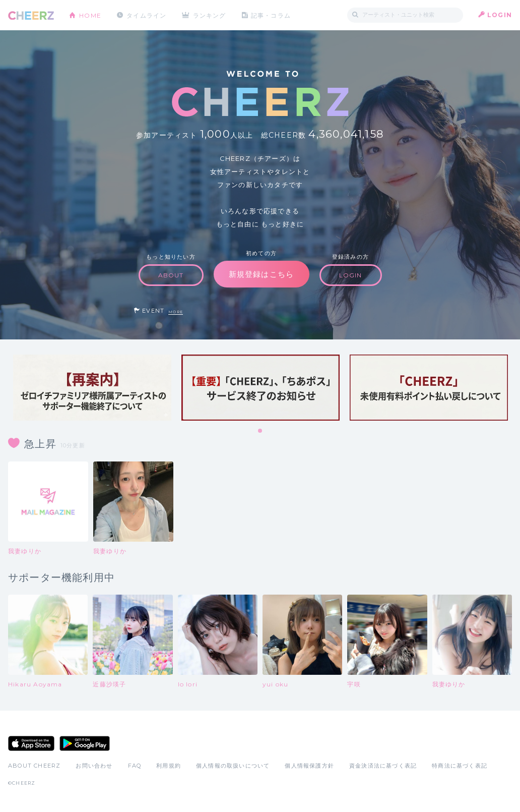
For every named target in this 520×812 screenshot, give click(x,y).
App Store (31, 743)
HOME (90, 15)
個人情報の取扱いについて (233, 766)
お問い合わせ (94, 766)
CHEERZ (31, 15)
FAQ (135, 766)
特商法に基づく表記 (460, 766)
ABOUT (171, 275)
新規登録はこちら (262, 274)
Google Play (85, 743)
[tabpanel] (92, 388)
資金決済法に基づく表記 (383, 766)
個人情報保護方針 (309, 766)
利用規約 (169, 766)
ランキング (210, 15)
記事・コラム (271, 15)
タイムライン (146, 15)
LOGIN (500, 15)
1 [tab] (261, 431)
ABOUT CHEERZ (34, 766)
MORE (176, 312)
